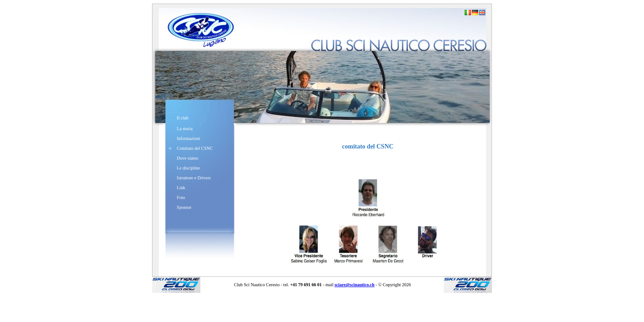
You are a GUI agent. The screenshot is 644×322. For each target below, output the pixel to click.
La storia (184, 129)
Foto (181, 197)
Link (181, 188)
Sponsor (184, 207)
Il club (182, 118)
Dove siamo (187, 158)
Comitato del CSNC (195, 148)
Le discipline (188, 168)
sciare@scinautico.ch (354, 285)
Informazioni (188, 138)
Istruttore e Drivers (194, 178)
